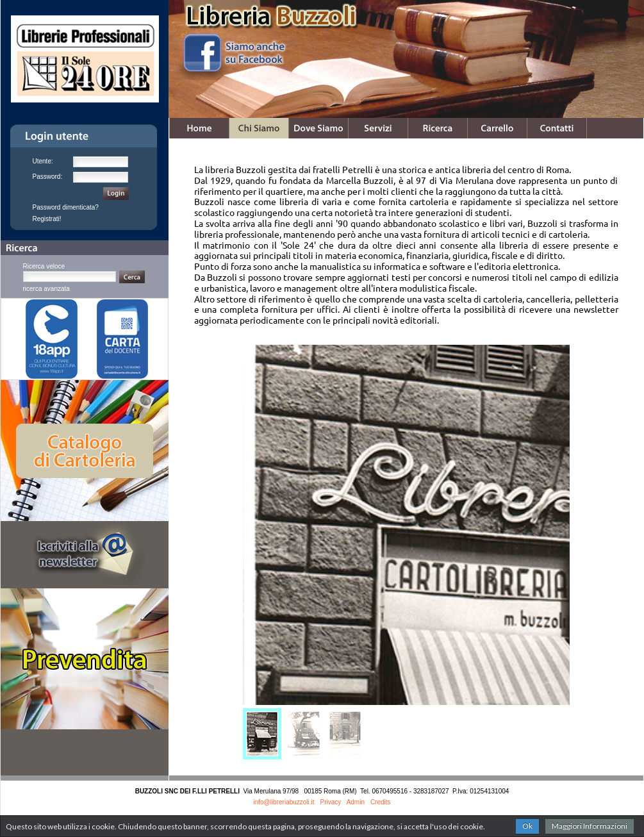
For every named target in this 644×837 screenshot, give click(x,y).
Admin (356, 802)
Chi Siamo (259, 128)
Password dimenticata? (66, 207)
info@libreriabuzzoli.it (284, 802)
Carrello (497, 128)
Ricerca (438, 128)
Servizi (378, 128)
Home (199, 128)
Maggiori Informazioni (590, 826)
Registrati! (47, 219)
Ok (527, 826)
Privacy (331, 802)
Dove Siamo (318, 128)
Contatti (557, 128)
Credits (381, 802)
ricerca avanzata (46, 289)
